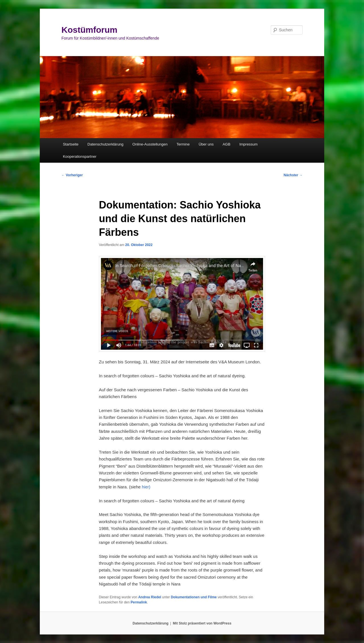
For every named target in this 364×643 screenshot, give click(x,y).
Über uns (206, 144)
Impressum (249, 144)
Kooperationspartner (80, 156)
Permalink (139, 602)
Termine (183, 144)
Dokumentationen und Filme (194, 597)
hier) (146, 487)
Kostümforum (89, 30)
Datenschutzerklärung (106, 144)
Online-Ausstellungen (150, 144)
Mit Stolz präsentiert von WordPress (202, 623)
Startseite (71, 144)
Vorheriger (72, 175)
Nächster (293, 175)
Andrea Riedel (150, 597)
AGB (227, 144)
